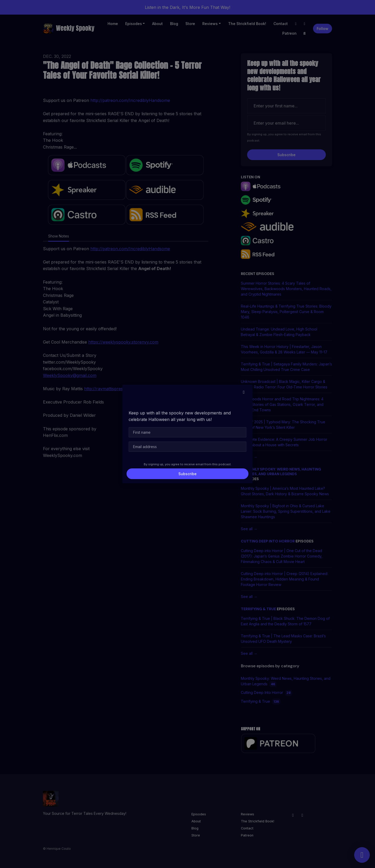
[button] (244, 392)
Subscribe (187, 474)
